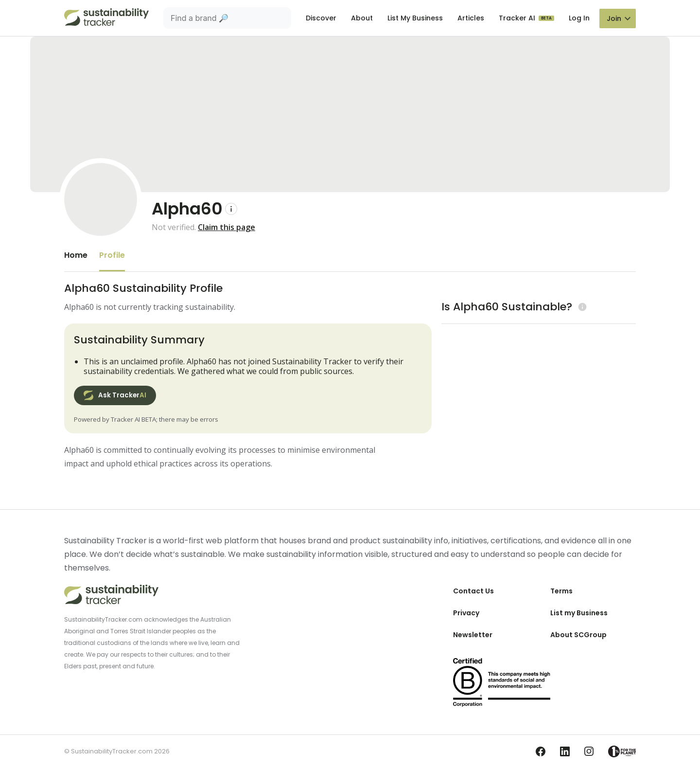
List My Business (415, 18)
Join (614, 18)
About (362, 18)
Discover (321, 18)
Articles (471, 18)
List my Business (579, 613)
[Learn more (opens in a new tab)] (581, 307)
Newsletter (473, 635)
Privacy (466, 613)
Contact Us (473, 591)
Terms (561, 591)
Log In (579, 18)
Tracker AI (518, 18)
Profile (112, 255)
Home (76, 255)
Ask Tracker (115, 395)
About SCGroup (578, 635)
